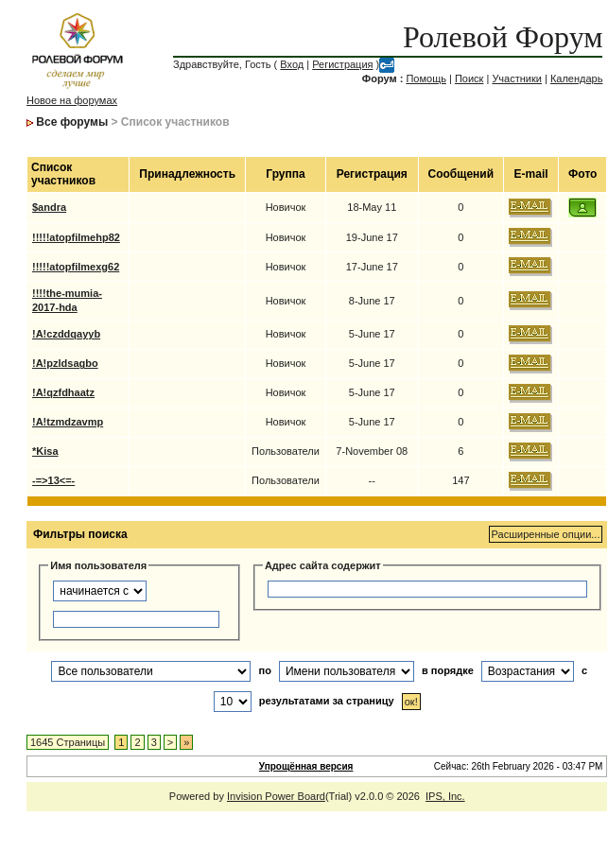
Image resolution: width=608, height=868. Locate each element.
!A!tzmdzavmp (68, 422)
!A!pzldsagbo (65, 363)
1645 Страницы (68, 742)
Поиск (469, 78)
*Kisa (45, 451)
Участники (517, 78)
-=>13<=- (53, 480)
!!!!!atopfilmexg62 (76, 267)
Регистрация (342, 64)
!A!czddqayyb (66, 334)
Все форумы (72, 122)
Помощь (426, 78)
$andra (49, 207)
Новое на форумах (72, 100)
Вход (292, 64)
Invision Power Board (276, 796)
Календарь (577, 78)
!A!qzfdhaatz (63, 392)
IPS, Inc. (445, 796)
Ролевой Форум (503, 37)
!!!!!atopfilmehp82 (76, 237)
